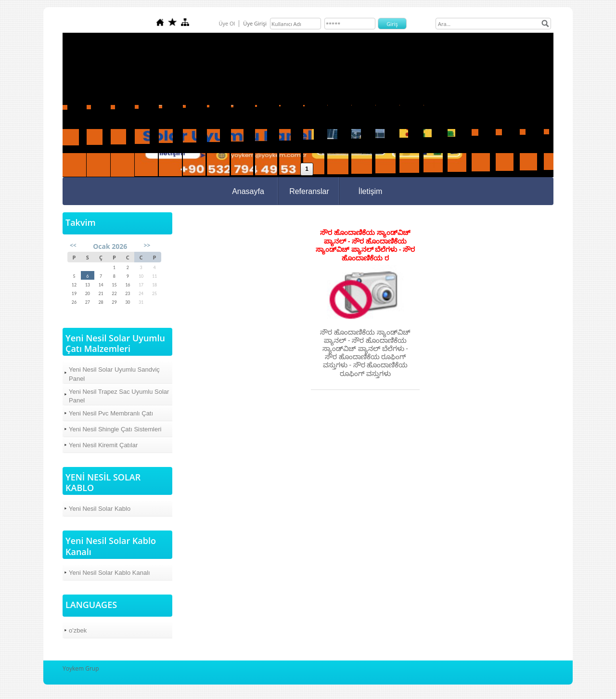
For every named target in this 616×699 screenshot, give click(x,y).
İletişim (371, 191)
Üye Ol (227, 23)
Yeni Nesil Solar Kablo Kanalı (109, 573)
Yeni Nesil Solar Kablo (100, 509)
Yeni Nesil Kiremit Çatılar (103, 445)
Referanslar (309, 191)
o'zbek (78, 630)
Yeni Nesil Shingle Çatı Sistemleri (115, 429)
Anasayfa (248, 191)
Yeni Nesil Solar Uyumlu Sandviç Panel (114, 374)
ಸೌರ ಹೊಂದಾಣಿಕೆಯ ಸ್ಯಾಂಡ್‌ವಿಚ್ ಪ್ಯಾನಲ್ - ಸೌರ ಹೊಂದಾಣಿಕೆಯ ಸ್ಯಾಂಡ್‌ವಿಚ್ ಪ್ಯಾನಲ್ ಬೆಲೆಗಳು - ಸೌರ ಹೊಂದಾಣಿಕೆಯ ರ (365, 245)
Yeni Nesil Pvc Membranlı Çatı (111, 413)
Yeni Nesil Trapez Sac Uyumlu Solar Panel (119, 396)
